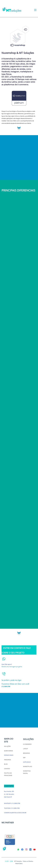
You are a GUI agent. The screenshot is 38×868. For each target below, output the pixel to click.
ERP (24, 758)
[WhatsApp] (18, 850)
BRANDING (26, 753)
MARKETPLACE (28, 766)
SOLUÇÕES (7, 746)
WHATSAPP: (8, 803)
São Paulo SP (8, 797)
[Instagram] (26, 850)
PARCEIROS (7, 760)
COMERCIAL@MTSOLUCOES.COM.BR (15, 813)
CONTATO (7, 769)
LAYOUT (25, 749)
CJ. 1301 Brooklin (9, 794)
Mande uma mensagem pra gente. (12, 667)
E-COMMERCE (27, 744)
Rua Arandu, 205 (9, 791)
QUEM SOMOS (8, 751)
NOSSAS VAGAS (9, 755)
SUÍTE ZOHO (27, 762)
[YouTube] (34, 850)
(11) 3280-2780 (16, 803)
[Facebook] (22, 850)
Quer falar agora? (7, 664)
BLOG (6, 764)
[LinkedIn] (30, 850)
